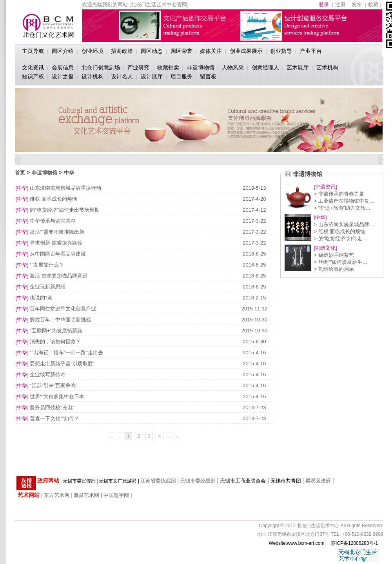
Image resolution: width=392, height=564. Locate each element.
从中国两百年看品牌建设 (58, 254)
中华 (69, 173)
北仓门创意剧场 (101, 67)
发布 (357, 5)
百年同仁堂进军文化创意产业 (63, 309)
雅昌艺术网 (86, 495)
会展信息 (63, 67)
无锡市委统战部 (198, 481)
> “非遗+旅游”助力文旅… (342, 208)
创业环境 (93, 51)
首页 (20, 173)
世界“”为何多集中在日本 (57, 396)
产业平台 (311, 51)
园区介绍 (63, 51)
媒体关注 (211, 51)
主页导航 (33, 51)
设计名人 (122, 76)
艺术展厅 (298, 67)
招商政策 (122, 51)
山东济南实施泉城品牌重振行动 (65, 188)
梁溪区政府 (318, 481)
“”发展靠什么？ (47, 265)
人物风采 (233, 67)
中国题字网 (116, 495)
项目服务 (181, 76)
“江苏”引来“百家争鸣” (54, 385)
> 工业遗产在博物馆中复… (344, 201)
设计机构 (93, 76)
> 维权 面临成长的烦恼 (340, 231)
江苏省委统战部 (158, 481)
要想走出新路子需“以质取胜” (62, 364)
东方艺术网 (57, 495)
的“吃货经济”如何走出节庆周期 (65, 210)
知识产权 (33, 76)
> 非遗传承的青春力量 (339, 194)
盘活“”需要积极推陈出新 (57, 232)
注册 (340, 5)
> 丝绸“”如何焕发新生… (341, 262)
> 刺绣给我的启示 (334, 269)
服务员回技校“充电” (52, 407)
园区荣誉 (181, 51)
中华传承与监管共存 (53, 221)
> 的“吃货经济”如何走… (341, 238)
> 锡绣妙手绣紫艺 (334, 255)
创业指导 (281, 51)
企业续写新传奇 (48, 374)
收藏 (373, 5)
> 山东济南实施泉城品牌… (344, 224)
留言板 (208, 76)
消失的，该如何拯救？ (55, 342)
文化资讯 (33, 67)
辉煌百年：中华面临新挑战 (60, 320)
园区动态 (152, 51)
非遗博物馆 (201, 67)
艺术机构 (327, 67)
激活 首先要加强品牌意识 (59, 276)
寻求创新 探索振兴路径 (56, 243)
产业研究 (138, 67)
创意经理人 (265, 67)
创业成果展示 (246, 51)
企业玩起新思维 (48, 287)
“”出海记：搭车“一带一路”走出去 (66, 353)
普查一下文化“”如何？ (54, 418)
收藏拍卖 (168, 67)
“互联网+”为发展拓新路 (56, 331)
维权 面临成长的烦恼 (54, 199)
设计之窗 (63, 76)
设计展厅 (152, 76)
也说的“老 (41, 298)
